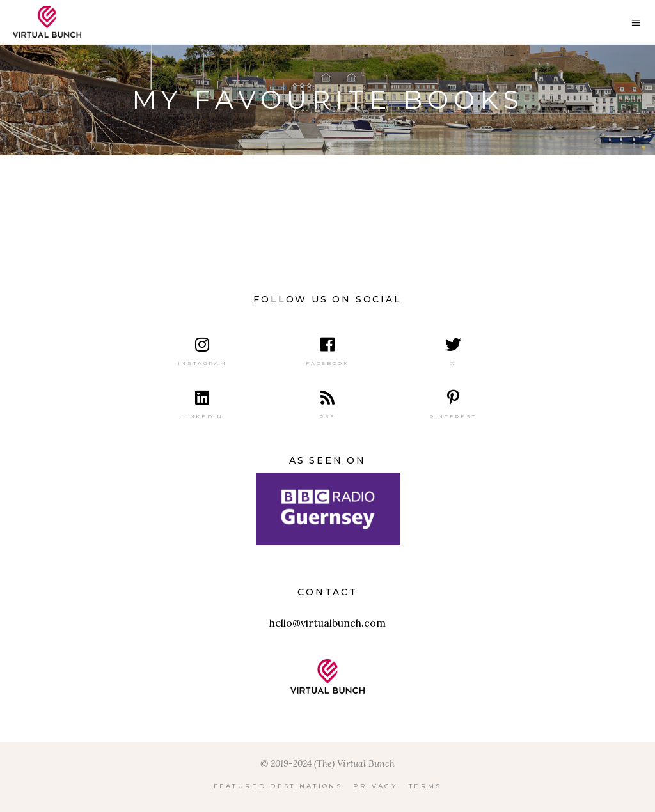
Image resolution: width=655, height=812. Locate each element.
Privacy (375, 786)
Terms (425, 786)
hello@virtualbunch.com (327, 623)
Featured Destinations (278, 786)
